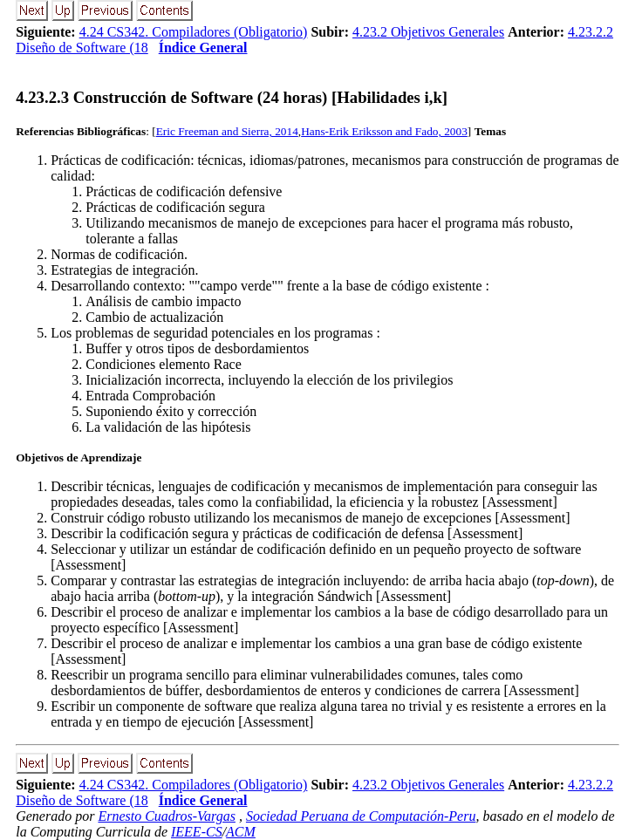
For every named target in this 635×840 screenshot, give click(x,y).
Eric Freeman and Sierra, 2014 (227, 131)
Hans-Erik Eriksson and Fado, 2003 (384, 131)
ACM (241, 832)
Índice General (203, 48)
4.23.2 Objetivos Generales (428, 32)
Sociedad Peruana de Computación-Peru (361, 816)
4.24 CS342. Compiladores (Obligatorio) (194, 32)
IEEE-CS (197, 832)
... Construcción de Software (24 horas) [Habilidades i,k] (232, 97)
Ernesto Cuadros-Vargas (167, 816)
